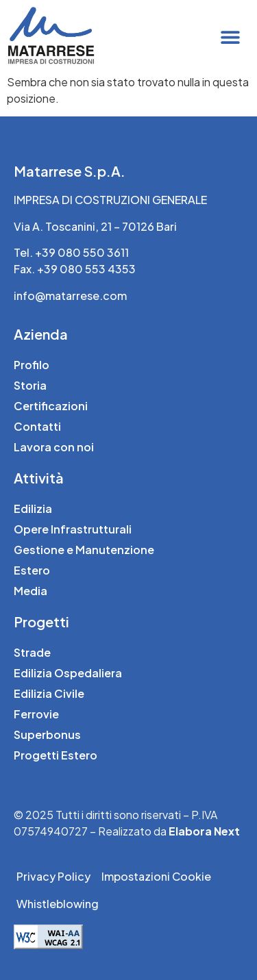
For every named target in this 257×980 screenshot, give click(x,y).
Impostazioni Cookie (156, 876)
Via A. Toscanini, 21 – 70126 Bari (95, 226)
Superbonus (47, 734)
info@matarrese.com (70, 296)
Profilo (32, 365)
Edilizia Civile (49, 693)
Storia (30, 385)
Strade (32, 652)
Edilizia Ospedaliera (68, 673)
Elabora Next (204, 831)
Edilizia (33, 508)
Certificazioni (51, 406)
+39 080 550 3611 (82, 252)
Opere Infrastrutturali (73, 529)
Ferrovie (36, 714)
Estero (32, 570)
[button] (231, 37)
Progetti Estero (56, 755)
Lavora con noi (54, 447)
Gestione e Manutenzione (84, 550)
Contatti (37, 426)
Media (30, 591)
